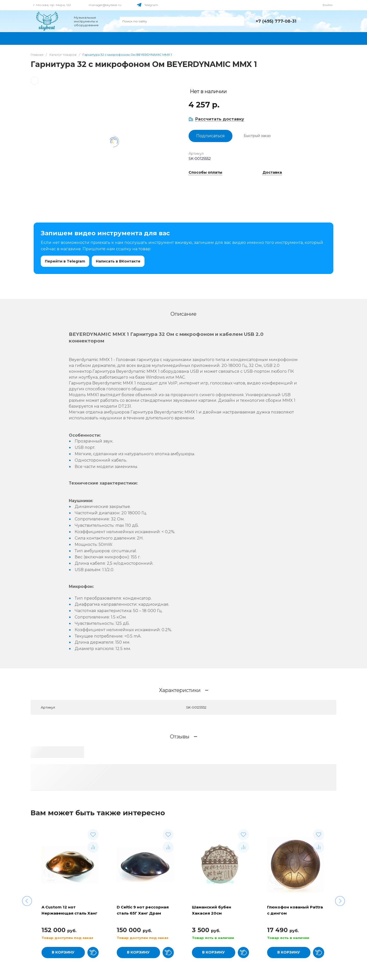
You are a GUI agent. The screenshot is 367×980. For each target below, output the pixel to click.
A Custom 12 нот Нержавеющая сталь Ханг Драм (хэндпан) (69, 913)
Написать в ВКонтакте (118, 261)
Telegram (151, 5)
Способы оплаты (205, 173)
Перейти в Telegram (65, 261)
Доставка (272, 173)
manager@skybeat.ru (105, 5)
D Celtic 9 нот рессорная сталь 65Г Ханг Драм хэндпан (143, 913)
